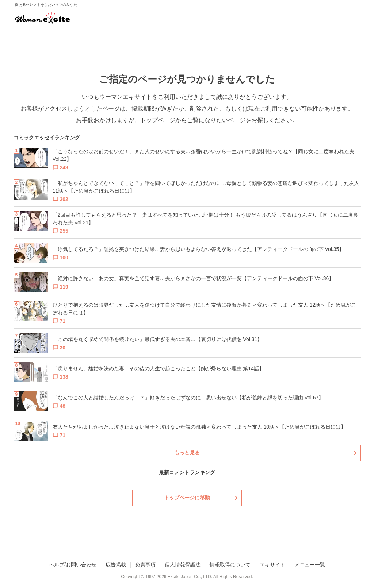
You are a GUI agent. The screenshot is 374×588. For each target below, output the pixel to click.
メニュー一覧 (310, 565)
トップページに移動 (187, 498)
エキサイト (272, 565)
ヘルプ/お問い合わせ (73, 565)
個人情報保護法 (183, 565)
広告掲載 (116, 565)
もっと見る (187, 453)
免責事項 (145, 565)
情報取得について (230, 565)
